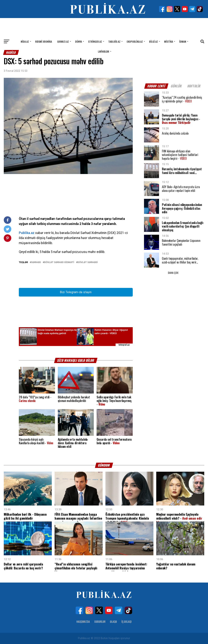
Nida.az (25, 41)
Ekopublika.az (135, 41)
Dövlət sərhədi (88, 262)
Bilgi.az (154, 41)
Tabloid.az (114, 41)
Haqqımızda (83, 622)
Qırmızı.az (63, 41)
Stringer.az (95, 41)
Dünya (78, 41)
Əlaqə (113, 622)
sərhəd (36, 262)
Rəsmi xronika (44, 41)
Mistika (169, 41)
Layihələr (104, 51)
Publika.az (27, 233)
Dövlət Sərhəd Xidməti (59, 262)
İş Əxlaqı (126, 622)
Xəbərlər (100, 622)
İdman (183, 41)
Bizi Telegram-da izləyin (76, 292)
